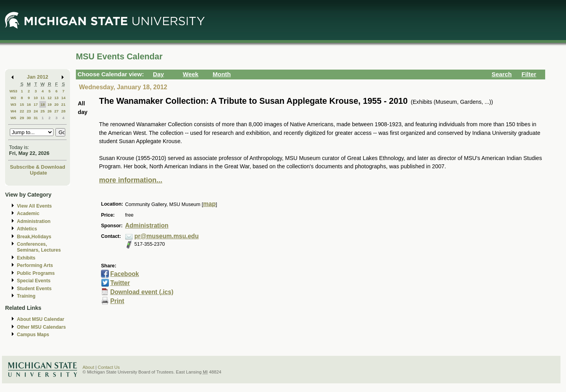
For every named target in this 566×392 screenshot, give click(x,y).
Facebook (124, 274)
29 (22, 118)
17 (36, 104)
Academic (28, 213)
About (88, 367)
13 (56, 98)
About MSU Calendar (40, 319)
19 (50, 104)
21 (63, 104)
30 (29, 118)
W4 (14, 111)
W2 (14, 98)
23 (29, 111)
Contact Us (109, 367)
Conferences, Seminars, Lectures (39, 247)
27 (56, 111)
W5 (14, 118)
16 (29, 104)
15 (22, 104)
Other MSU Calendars (41, 327)
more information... (131, 180)
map (209, 204)
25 (43, 111)
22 (22, 111)
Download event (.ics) (142, 292)
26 (50, 111)
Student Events (34, 289)
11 (43, 98)
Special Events (34, 281)
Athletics (27, 229)
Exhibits (26, 258)
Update (39, 173)
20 (56, 104)
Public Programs (36, 273)
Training (26, 296)
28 (63, 111)
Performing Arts (35, 265)
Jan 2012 (38, 77)
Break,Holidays (34, 237)
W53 (13, 91)
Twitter (120, 283)
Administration (34, 221)
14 (63, 98)
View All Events (34, 206)
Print (117, 301)
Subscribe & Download (38, 167)
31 (36, 118)
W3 (14, 104)
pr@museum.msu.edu (167, 236)
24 (36, 111)
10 (36, 98)
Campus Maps (33, 335)
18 (43, 104)
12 (50, 98)
